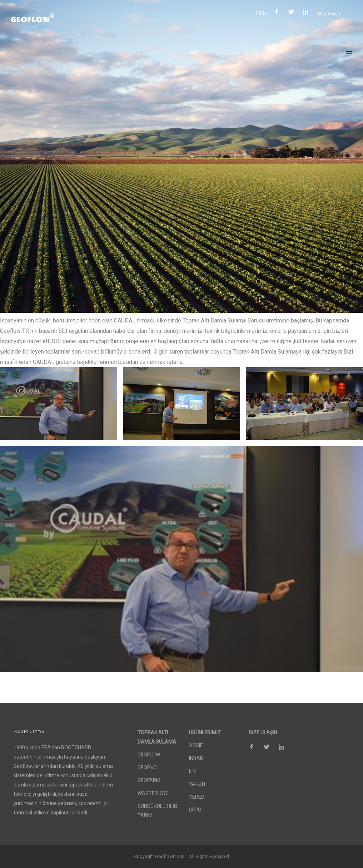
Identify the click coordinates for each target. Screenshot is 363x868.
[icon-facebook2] (278, 12)
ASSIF (196, 745)
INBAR (196, 758)
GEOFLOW (149, 755)
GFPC (195, 810)
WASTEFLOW (153, 793)
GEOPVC (147, 768)
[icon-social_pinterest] (308, 12)
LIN (192, 771)
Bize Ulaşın (330, 13)
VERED (197, 797)
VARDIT (198, 784)
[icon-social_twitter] (293, 12)
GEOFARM (149, 780)
